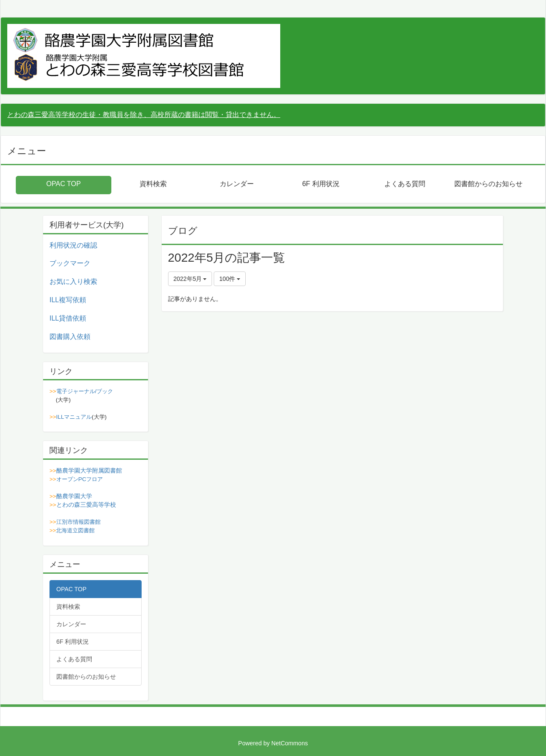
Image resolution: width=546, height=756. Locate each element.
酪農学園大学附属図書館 (89, 470)
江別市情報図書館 (78, 522)
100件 (230, 279)
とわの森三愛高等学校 (86, 505)
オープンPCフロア (80, 479)
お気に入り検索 (73, 282)
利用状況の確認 (73, 245)
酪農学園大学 (74, 496)
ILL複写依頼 (68, 300)
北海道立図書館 (75, 530)
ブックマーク (70, 263)
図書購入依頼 (70, 337)
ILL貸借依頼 (68, 318)
